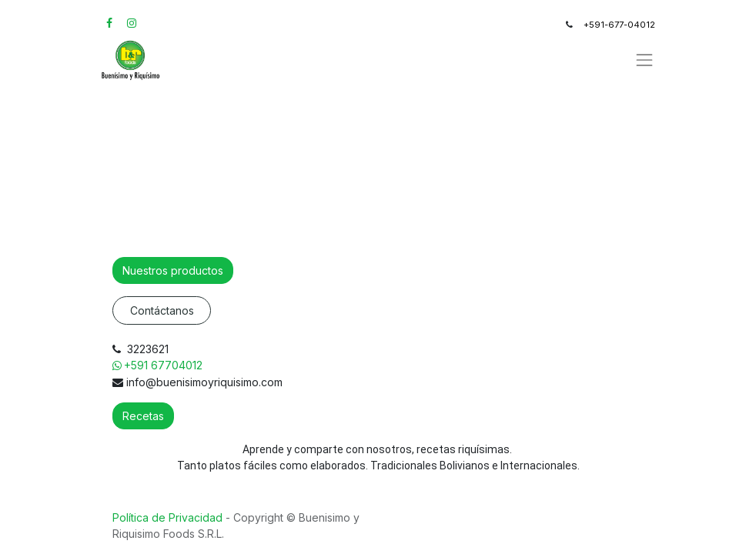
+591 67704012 (165, 365)
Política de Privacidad (169, 517)
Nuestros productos (173, 270)
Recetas (143, 416)
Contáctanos (162, 310)
